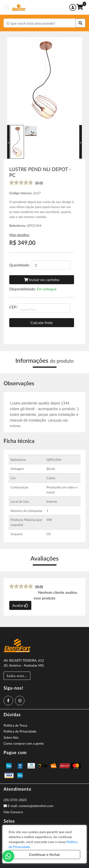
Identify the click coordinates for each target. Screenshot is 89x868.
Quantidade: (20, 265)
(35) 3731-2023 (15, 800)
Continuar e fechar (44, 854)
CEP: (13, 307)
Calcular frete (42, 323)
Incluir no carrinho (42, 280)
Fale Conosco (13, 812)
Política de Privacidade (20, 731)
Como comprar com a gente (24, 743)
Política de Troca (15, 725)
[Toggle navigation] (7, 7)
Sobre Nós (11, 737)
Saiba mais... (17, 676)
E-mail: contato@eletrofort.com (28, 806)
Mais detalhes (19, 235)
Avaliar (20, 605)
